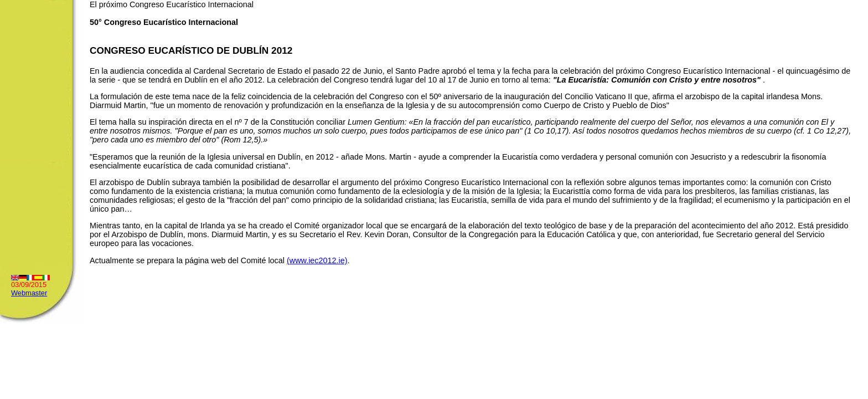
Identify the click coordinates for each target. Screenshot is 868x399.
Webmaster (29, 293)
